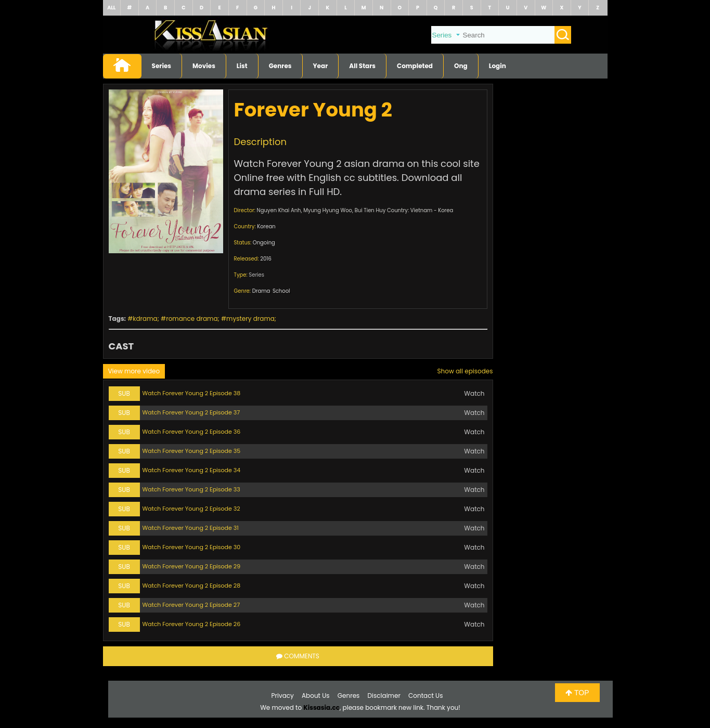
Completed (415, 66)
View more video (134, 371)
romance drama (192, 318)
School (281, 291)
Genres (280, 66)
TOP (577, 693)
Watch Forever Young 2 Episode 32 (191, 509)
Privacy (283, 695)
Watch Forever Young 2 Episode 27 (191, 605)
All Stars (362, 66)
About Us (316, 695)
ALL (111, 8)
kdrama (145, 318)
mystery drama (250, 318)
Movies (204, 66)
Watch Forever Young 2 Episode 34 (192, 470)
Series (162, 66)
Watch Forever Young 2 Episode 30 (192, 547)
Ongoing (264, 243)
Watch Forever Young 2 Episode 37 (191, 412)
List (242, 66)
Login (498, 66)
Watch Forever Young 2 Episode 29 (192, 566)
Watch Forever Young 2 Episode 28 (192, 586)
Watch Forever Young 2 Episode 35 (192, 451)
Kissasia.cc (321, 707)
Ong (461, 66)
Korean (266, 226)
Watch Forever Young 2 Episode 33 (191, 489)
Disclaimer (384, 695)
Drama (261, 291)
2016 (266, 259)
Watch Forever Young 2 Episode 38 (192, 393)
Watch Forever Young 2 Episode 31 (191, 528)
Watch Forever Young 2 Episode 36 (192, 432)
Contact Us (425, 695)
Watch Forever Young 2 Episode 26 (192, 624)
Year (321, 66)
